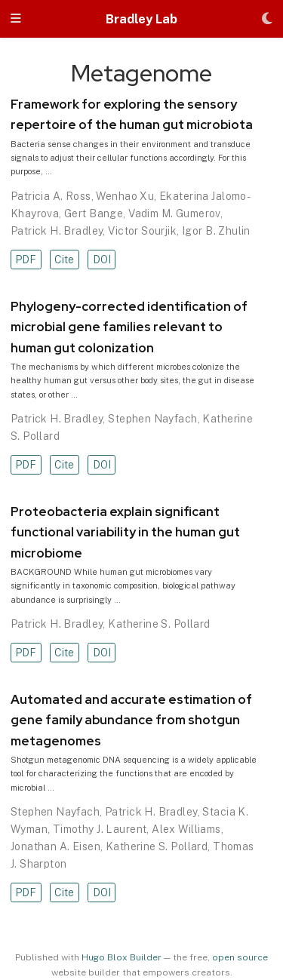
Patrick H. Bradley (57, 231)
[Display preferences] (267, 19)
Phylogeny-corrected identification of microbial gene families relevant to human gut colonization (129, 327)
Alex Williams (186, 829)
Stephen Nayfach (152, 419)
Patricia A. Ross (51, 196)
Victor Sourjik (142, 231)
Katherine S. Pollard (159, 624)
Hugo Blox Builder (122, 957)
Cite (64, 260)
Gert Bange (94, 214)
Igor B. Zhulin (216, 231)
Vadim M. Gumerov (174, 214)
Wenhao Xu (125, 196)
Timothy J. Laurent (100, 829)
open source (240, 957)
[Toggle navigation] (16, 19)
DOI (102, 260)
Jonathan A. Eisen (55, 846)
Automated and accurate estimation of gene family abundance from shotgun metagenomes (131, 720)
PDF (26, 260)
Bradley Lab (141, 19)
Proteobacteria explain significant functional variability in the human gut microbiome (125, 532)
